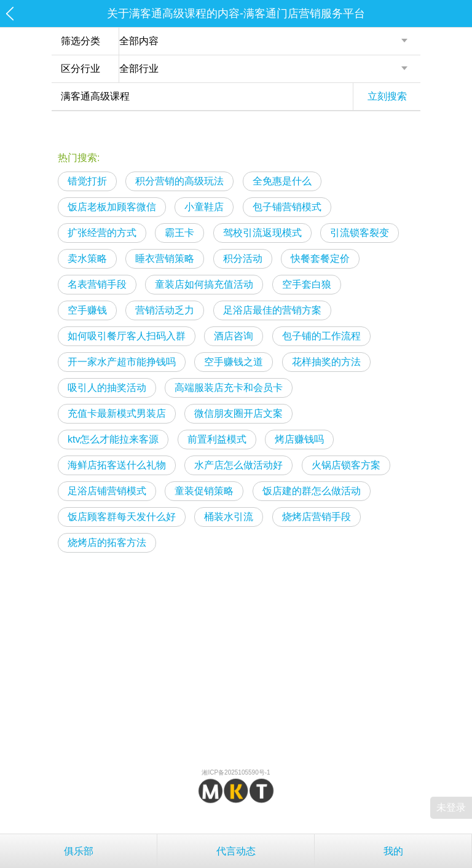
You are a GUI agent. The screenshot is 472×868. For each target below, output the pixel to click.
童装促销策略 (204, 491)
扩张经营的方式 (102, 233)
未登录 (451, 807)
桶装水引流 (229, 517)
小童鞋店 (204, 207)
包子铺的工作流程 (321, 336)
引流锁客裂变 (360, 233)
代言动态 (236, 851)
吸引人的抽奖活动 (107, 388)
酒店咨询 (234, 336)
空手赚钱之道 (234, 362)
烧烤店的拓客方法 (107, 542)
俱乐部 (79, 851)
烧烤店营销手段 (317, 517)
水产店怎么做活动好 (238, 465)
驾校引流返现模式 (262, 233)
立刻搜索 (387, 96)
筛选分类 (81, 41)
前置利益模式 (217, 439)
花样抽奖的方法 (326, 362)
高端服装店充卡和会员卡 (229, 388)
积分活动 (243, 258)
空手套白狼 (307, 284)
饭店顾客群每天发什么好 (122, 517)
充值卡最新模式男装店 (117, 413)
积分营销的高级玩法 (179, 181)
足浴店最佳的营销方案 (272, 310)
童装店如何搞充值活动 (204, 284)
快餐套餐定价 (320, 258)
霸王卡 (179, 233)
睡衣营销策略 (165, 258)
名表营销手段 (97, 284)
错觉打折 (87, 181)
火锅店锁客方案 (346, 465)
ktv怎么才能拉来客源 (113, 439)
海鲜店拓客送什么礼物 (117, 465)
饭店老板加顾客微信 (112, 207)
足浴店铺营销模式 (107, 491)
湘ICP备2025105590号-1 (236, 772)
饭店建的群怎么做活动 (312, 491)
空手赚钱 (87, 310)
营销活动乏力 (165, 310)
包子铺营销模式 (287, 207)
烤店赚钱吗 (299, 439)
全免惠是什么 (282, 181)
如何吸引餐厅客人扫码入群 (127, 336)
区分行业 (81, 69)
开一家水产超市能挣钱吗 (122, 362)
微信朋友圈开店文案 (238, 413)
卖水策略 (87, 258)
